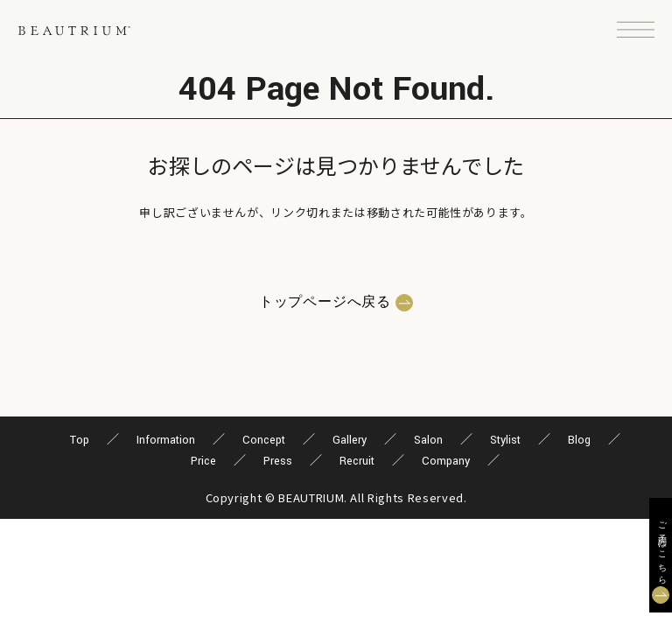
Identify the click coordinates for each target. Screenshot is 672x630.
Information (166, 440)
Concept (264, 440)
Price (203, 461)
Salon (428, 440)
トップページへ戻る (325, 303)
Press (278, 461)
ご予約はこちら (661, 549)
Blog (579, 440)
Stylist (505, 440)
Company (446, 461)
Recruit (357, 461)
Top (80, 440)
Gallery (350, 440)
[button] (636, 31)
